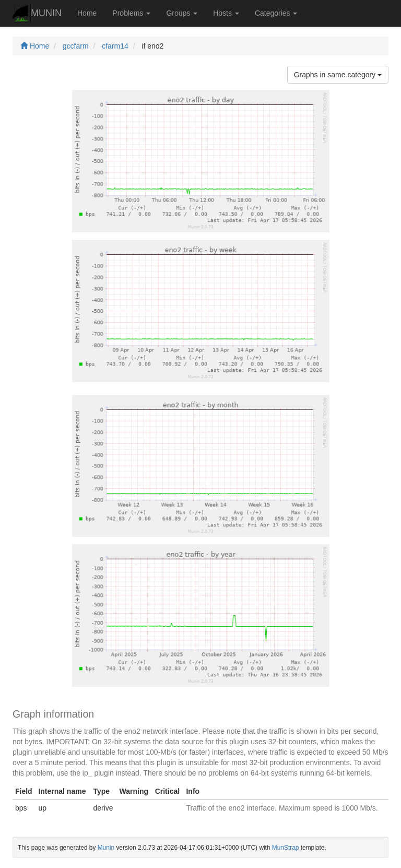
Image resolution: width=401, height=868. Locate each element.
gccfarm (76, 46)
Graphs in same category (338, 75)
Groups (182, 13)
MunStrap (286, 848)
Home (87, 13)
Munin (106, 848)
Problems (131, 13)
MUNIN (37, 14)
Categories (276, 13)
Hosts (226, 13)
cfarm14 (115, 46)
